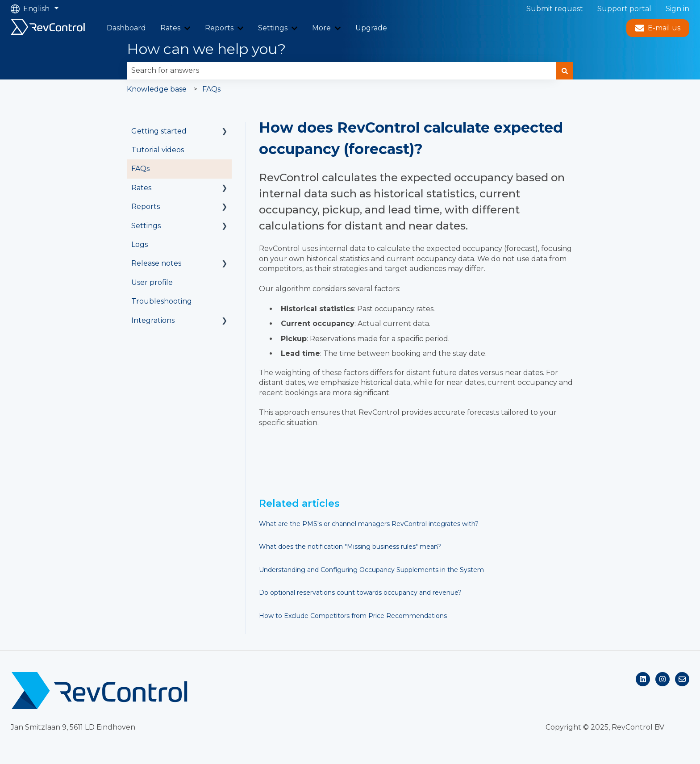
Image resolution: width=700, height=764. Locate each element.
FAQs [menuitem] (140, 169)
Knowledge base (157, 89)
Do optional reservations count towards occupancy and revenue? (360, 593)
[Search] (565, 71)
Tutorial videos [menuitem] (158, 150)
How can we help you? (206, 49)
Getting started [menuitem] (159, 131)
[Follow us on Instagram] (662, 679)
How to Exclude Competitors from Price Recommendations (353, 616)
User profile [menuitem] (152, 282)
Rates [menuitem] (141, 188)
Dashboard (126, 28)
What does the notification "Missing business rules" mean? (350, 547)
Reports (219, 28)
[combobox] (342, 71)
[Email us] (682, 679)
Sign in (677, 9)
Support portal (624, 9)
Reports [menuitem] (146, 207)
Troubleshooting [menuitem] (162, 301)
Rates (170, 28)
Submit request (555, 9)
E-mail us (658, 28)
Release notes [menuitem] (156, 263)
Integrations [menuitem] (153, 320)
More (321, 28)
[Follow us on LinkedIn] (643, 679)
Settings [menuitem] (146, 226)
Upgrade (371, 28)
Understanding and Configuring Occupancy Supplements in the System (371, 570)
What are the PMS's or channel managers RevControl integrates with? (369, 524)
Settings (273, 28)
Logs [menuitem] (140, 244)
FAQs (211, 89)
